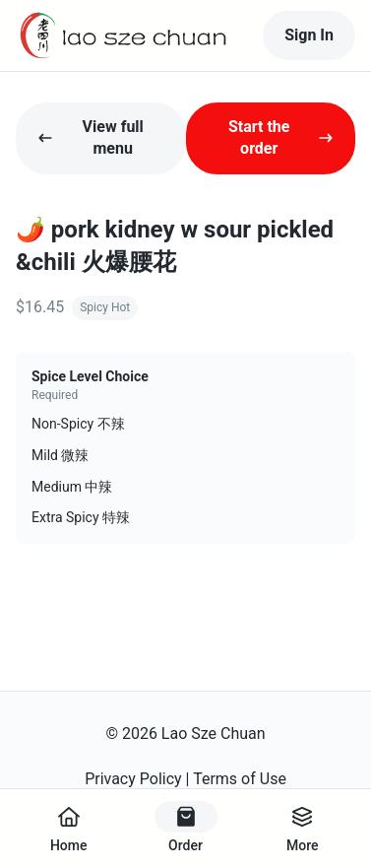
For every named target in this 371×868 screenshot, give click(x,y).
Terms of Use (240, 779)
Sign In (309, 35)
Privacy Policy (133, 779)
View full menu (91, 137)
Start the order (281, 137)
